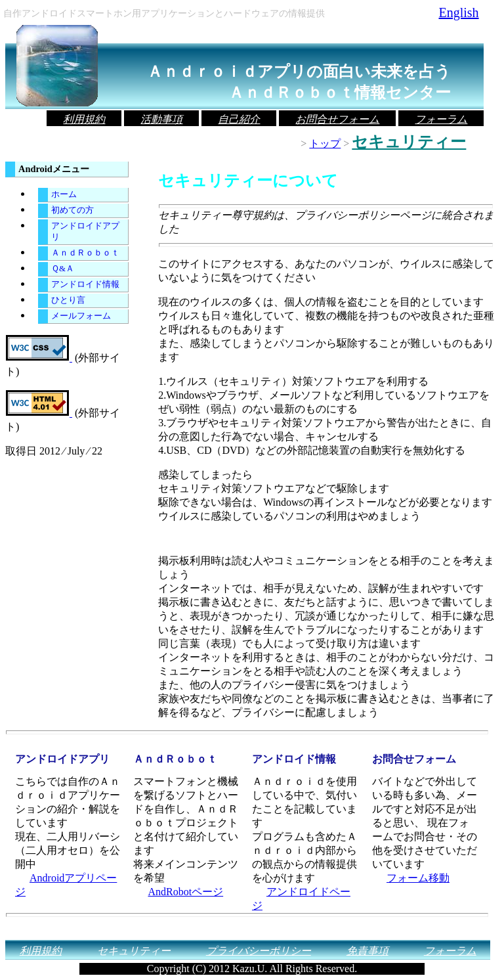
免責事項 (367, 951)
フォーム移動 (418, 878)
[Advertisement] (312, 539)
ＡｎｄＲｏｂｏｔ (85, 253)
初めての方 (73, 210)
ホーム (64, 194)
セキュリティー (134, 951)
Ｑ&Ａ (63, 269)
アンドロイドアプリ (85, 232)
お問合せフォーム (337, 119)
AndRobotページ (185, 892)
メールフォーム (81, 316)
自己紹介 (239, 119)
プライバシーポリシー (259, 951)
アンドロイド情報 (85, 284)
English (458, 12)
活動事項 (161, 119)
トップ (325, 144)
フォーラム (441, 119)
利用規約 (84, 119)
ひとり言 (68, 300)
